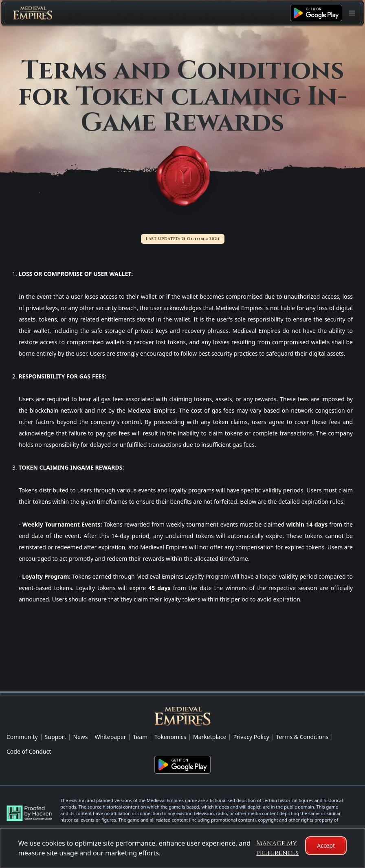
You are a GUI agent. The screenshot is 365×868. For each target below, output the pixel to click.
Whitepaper (110, 737)
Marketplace (210, 737)
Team (140, 737)
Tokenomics (170, 737)
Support (56, 737)
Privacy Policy (251, 737)
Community (22, 737)
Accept (326, 845)
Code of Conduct (29, 751)
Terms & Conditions (302, 737)
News (80, 737)
